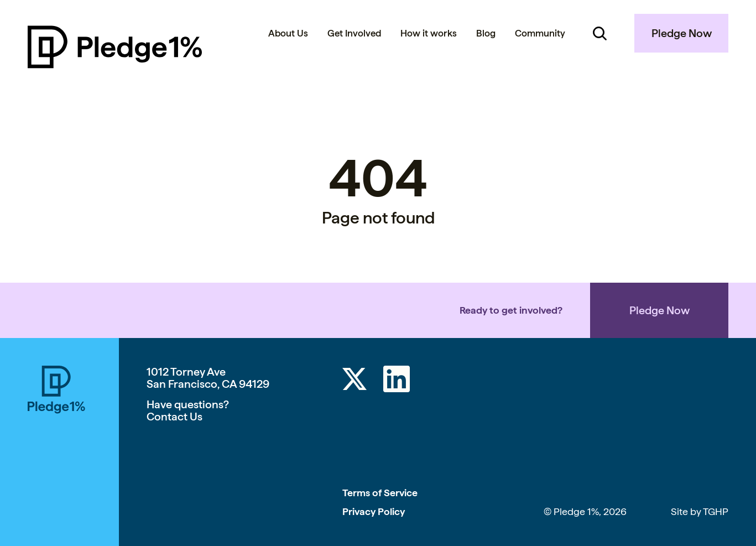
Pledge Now (682, 33)
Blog (486, 33)
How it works (429, 33)
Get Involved (354, 33)
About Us (288, 33)
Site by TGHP (700, 511)
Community (540, 33)
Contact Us (174, 417)
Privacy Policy (374, 511)
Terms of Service (380, 493)
